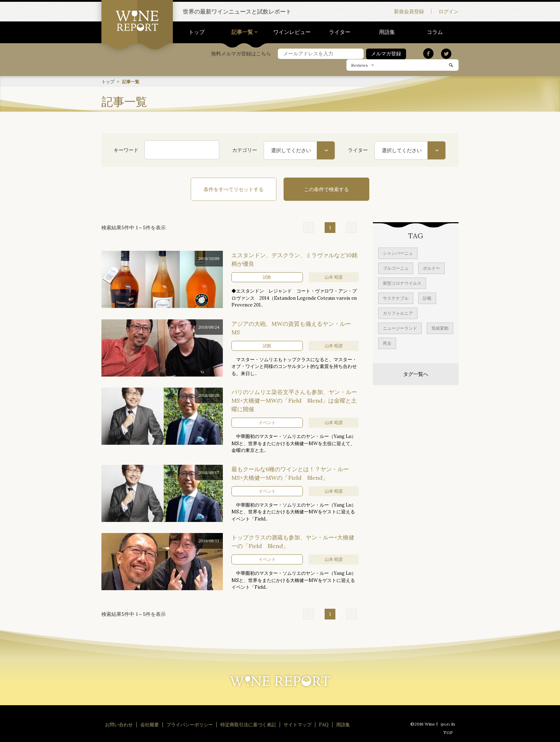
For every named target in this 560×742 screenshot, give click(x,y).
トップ (197, 32)
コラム (435, 32)
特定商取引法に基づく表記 (248, 724)
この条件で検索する (326, 189)
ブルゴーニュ (396, 268)
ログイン (449, 11)
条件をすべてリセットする (234, 189)
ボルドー (431, 268)
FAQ (324, 724)
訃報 (427, 298)
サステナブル (396, 298)
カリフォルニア (398, 313)
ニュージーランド (400, 328)
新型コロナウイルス (402, 283)
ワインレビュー (292, 32)
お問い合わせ (119, 724)
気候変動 (440, 328)
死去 (387, 343)
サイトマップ (297, 724)
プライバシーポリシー (190, 724)
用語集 (387, 32)
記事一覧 (242, 32)
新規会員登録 (409, 11)
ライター (340, 32)
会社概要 (150, 724)
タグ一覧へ (416, 374)
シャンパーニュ (398, 253)
